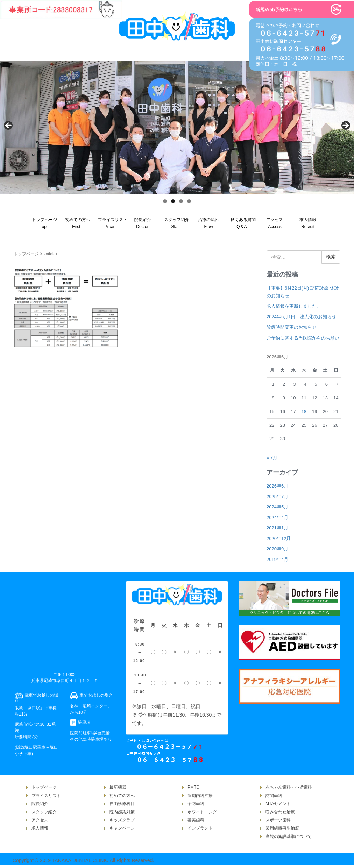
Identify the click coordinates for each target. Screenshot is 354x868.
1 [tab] (165, 201)
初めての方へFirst (78, 223)
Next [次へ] (345, 126)
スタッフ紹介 (44, 812)
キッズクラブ (122, 820)
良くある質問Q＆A (243, 223)
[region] (177, 128)
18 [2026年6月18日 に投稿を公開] (304, 411)
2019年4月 (277, 559)
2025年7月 (277, 496)
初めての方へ (122, 796)
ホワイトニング (202, 812)
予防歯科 (196, 804)
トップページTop (44, 223)
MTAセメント (278, 804)
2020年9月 (277, 549)
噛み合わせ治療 (280, 812)
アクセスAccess (275, 223)
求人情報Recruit (308, 223)
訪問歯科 (274, 796)
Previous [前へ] (9, 126)
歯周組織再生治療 (282, 828)
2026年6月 (277, 486)
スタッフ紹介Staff (177, 223)
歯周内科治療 (200, 796)
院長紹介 (40, 804)
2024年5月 (277, 507)
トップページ (26, 254)
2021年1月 (277, 528)
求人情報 (40, 828)
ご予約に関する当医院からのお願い (303, 338)
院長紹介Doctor (142, 223)
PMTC (193, 787)
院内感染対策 (122, 812)
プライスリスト (46, 796)
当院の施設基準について (289, 837)
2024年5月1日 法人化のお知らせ (301, 317)
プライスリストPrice (112, 223)
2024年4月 (277, 517)
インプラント (200, 828)
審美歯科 (196, 820)
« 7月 (272, 458)
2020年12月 (279, 538)
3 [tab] (181, 201)
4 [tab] (189, 201)
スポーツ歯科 (278, 820)
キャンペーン (122, 828)
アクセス (40, 820)
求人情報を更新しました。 (294, 306)
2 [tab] (173, 201)
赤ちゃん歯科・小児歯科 (289, 787)
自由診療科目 (122, 804)
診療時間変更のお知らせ (292, 327)
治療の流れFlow (208, 223)
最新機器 (118, 787)
